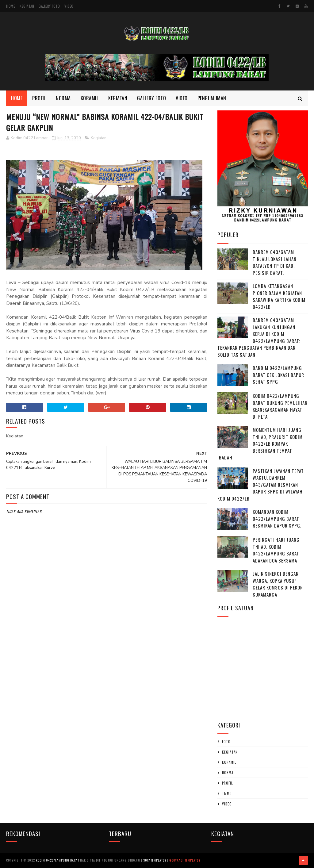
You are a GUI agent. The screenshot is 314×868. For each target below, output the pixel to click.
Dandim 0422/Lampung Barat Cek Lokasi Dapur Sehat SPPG (278, 375)
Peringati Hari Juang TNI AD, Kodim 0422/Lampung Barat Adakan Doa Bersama (276, 550)
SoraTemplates (155, 860)
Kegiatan (27, 6)
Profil (39, 98)
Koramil (90, 98)
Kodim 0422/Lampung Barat (57, 860)
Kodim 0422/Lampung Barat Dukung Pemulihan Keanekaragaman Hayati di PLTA (280, 406)
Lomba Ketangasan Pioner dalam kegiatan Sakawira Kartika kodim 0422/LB (279, 296)
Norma (63, 98)
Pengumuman (212, 98)
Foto (226, 742)
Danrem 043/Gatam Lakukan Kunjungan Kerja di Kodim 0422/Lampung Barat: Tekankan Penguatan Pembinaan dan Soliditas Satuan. (259, 337)
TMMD (227, 793)
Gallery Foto (49, 6)
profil (227, 783)
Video (69, 6)
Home (11, 6)
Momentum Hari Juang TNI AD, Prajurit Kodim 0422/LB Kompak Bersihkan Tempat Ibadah (260, 444)
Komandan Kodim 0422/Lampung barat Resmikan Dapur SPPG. (277, 518)
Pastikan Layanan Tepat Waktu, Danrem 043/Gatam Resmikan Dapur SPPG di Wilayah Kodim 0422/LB (261, 485)
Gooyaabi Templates (185, 860)
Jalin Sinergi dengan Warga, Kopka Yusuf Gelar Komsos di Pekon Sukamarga (278, 584)
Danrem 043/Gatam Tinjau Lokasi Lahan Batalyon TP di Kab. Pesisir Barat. (275, 262)
